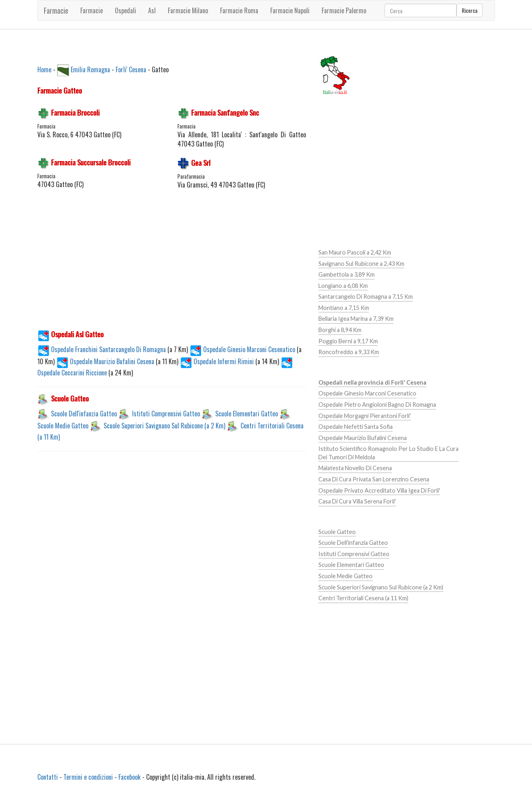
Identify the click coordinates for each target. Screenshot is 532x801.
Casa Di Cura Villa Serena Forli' (357, 501)
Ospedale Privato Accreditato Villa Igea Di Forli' (379, 490)
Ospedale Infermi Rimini (218, 361)
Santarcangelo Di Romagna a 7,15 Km (366, 297)
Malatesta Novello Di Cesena (355, 468)
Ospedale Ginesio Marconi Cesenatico (243, 349)
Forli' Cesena (131, 69)
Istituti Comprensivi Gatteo (166, 414)
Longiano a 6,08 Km (343, 286)
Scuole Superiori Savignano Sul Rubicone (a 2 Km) (164, 426)
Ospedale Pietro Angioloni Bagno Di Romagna (377, 405)
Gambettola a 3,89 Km (347, 274)
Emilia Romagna (90, 69)
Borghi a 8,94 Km (340, 330)
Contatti (48, 777)
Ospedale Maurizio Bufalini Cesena (106, 361)
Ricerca (470, 10)
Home (44, 69)
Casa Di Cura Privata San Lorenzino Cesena (374, 479)
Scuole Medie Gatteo (63, 426)
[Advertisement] (172, 264)
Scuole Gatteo (337, 532)
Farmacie (56, 10)
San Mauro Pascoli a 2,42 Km (355, 252)
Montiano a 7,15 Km (344, 308)
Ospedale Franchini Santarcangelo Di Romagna (102, 349)
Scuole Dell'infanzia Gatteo (84, 414)
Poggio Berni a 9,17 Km (348, 341)
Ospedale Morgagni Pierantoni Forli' (365, 416)
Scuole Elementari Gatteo (247, 414)
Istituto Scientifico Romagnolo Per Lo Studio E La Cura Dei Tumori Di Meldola (388, 453)
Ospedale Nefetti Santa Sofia (356, 427)
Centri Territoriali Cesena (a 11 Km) (363, 598)
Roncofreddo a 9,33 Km (349, 352)
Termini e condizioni (88, 777)
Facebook (129, 777)
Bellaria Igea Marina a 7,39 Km (356, 319)
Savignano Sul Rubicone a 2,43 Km (361, 264)
